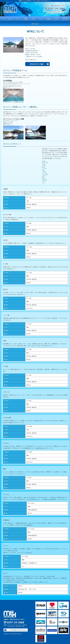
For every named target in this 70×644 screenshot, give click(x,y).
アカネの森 (45, 174)
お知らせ (11, 19)
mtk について (33, 19)
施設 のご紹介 (26, 19)
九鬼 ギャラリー (56, 19)
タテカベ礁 (45, 163)
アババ (44, 182)
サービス (18, 19)
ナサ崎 (44, 171)
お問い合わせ (35, 24)
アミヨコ (44, 179)
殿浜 (43, 177)
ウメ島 (44, 166)
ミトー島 (44, 169)
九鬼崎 (44, 161)
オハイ (44, 183)
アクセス (41, 19)
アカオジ (44, 176)
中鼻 (43, 170)
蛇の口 (44, 167)
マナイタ (44, 173)
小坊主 (44, 164)
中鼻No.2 (44, 180)
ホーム (4, 19)
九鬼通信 (48, 19)
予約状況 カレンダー (65, 19)
